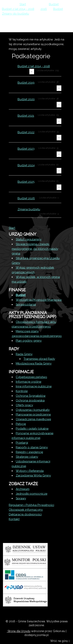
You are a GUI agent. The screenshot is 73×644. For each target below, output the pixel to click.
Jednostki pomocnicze (32, 494)
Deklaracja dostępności (25, 514)
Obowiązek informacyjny (26, 510)
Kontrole (22, 391)
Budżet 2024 (26, 165)
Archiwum (23, 489)
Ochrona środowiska (30, 400)
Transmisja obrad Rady (39, 359)
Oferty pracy (24, 405)
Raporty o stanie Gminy (32, 447)
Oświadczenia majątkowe (33, 419)
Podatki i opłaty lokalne (32, 429)
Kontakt (14, 519)
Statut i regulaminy (29, 239)
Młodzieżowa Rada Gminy (34, 364)
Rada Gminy (24, 354)
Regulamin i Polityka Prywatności (31, 505)
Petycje (21, 424)
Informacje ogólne (29, 382)
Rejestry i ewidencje (29, 452)
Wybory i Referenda (30, 471)
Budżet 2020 (26, 99)
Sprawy (21, 498)
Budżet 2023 (26, 149)
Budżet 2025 (26, 182)
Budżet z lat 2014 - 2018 (34, 66)
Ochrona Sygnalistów (31, 396)
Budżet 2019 (26, 83)
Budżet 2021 (26, 116)
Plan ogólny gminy (29, 341)
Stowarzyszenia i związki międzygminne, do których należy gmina (35, 249)
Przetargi (22, 443)
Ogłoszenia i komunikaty (33, 410)
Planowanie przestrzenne (33, 415)
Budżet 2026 (26, 198)
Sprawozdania (26, 305)
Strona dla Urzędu (19, 631)
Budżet (21, 295)
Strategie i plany (27, 457)
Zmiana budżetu (29, 209)
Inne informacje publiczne (34, 386)
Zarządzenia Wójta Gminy (33, 476)
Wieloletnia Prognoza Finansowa (39, 300)
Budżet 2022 (26, 132)
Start (12, 228)
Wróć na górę (60, 641)
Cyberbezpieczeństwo (31, 377)
